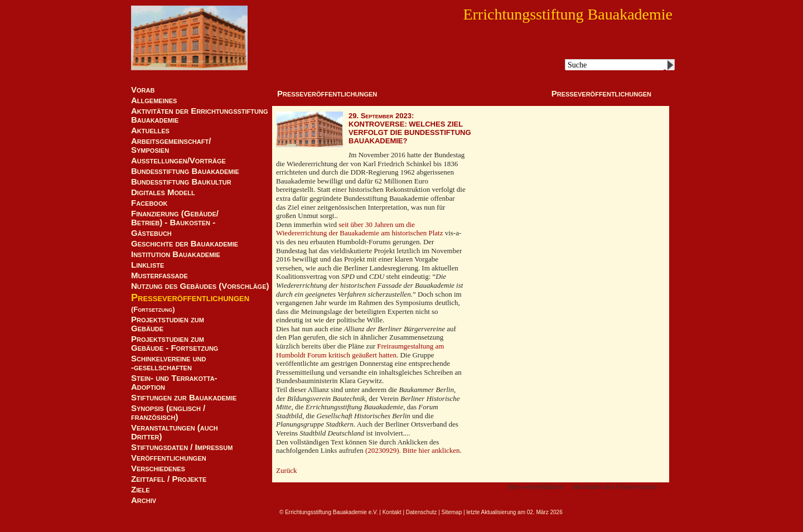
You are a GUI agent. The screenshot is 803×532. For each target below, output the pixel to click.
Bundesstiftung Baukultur (181, 182)
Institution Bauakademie (176, 254)
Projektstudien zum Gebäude (168, 324)
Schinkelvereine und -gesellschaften (168, 363)
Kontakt (392, 512)
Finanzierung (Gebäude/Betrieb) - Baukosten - (175, 218)
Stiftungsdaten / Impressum (182, 447)
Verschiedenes (158, 468)
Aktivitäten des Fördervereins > (617, 487)
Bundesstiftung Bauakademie (185, 171)
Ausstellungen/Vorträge (178, 161)
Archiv (144, 500)
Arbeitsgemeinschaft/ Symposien (171, 146)
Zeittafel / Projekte (169, 479)
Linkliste (147, 265)
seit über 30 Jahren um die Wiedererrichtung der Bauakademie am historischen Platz (359, 229)
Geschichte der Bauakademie (185, 244)
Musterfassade (159, 275)
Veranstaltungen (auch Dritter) (175, 432)
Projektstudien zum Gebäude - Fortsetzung (175, 344)
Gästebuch (151, 233)
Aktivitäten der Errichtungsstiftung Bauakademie (200, 115)
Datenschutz (422, 512)
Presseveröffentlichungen (190, 298)
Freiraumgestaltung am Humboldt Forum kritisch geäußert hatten (360, 350)
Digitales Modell (163, 192)
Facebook (149, 203)
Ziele (141, 490)
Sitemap (452, 512)
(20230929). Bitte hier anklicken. (413, 450)
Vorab (143, 90)
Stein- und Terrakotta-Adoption (174, 383)
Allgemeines (154, 100)
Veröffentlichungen (169, 458)
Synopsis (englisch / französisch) (168, 413)
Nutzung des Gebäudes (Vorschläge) (200, 286)
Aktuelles (150, 130)
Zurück (287, 470)
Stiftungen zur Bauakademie (184, 398)
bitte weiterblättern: (536, 487)
